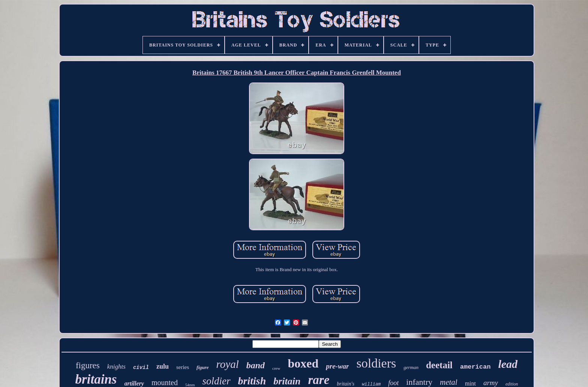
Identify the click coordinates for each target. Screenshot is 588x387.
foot (393, 383)
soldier (217, 381)
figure (203, 367)
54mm (190, 385)
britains (96, 379)
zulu (163, 366)
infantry (419, 382)
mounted (165, 382)
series (183, 367)
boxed (303, 363)
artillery (134, 383)
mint (470, 383)
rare (319, 380)
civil (141, 367)
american (475, 367)
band (256, 365)
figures (88, 365)
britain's (346, 384)
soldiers (376, 363)
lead (508, 364)
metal (449, 382)
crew (276, 368)
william (371, 384)
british (252, 381)
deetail (439, 365)
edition (512, 384)
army (491, 383)
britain (287, 381)
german (411, 367)
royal (228, 364)
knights (116, 367)
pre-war (337, 366)
